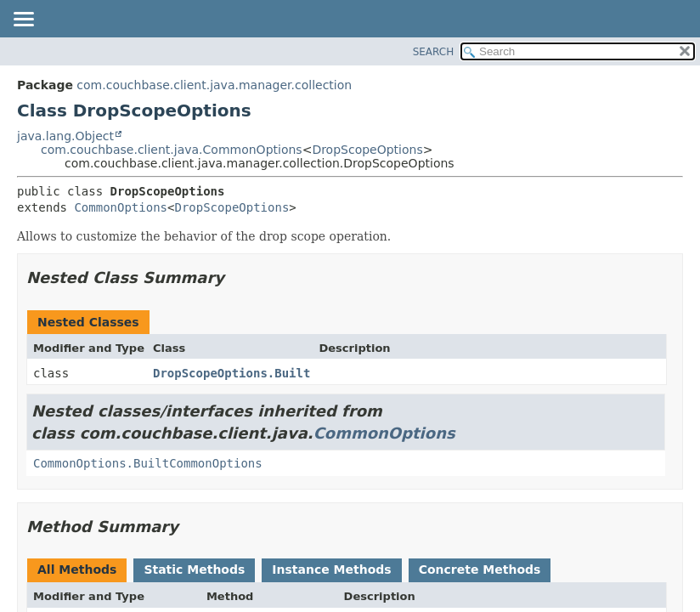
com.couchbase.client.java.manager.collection (214, 85)
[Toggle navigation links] (23, 20)
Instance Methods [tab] (331, 569)
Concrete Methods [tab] (480, 569)
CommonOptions (121, 207)
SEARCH (434, 52)
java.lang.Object (65, 136)
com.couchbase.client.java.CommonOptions (172, 150)
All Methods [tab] (77, 569)
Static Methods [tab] (194, 569)
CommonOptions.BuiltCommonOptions (148, 463)
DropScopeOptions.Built (231, 373)
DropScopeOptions (367, 150)
